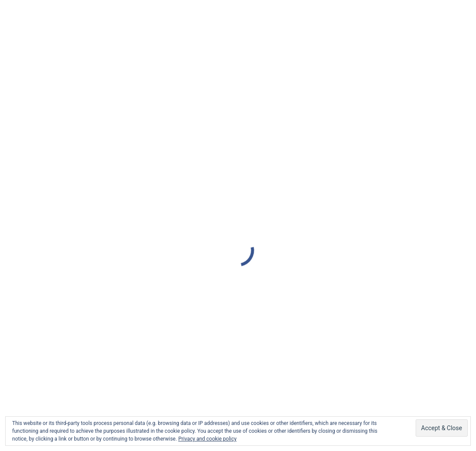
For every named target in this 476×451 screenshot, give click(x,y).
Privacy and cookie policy (207, 439)
